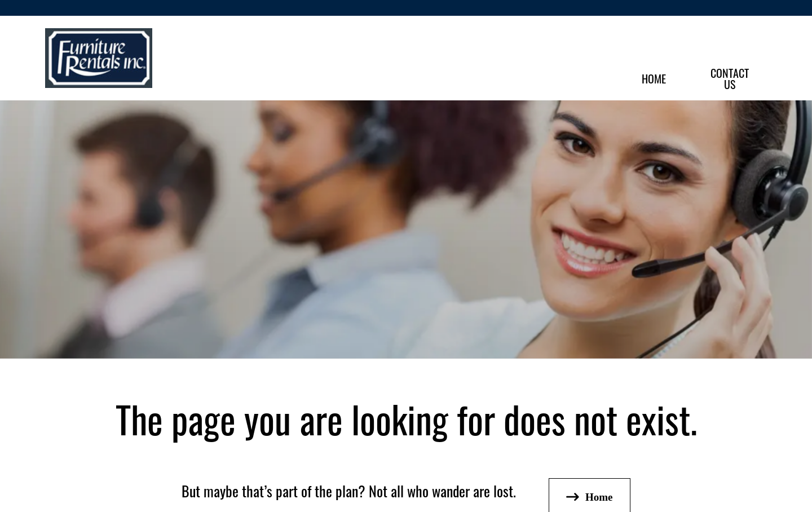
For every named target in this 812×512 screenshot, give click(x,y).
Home (654, 78)
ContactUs (730, 78)
